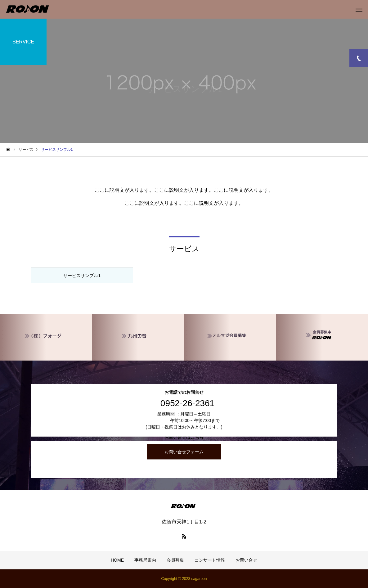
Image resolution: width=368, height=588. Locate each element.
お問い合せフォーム (184, 452)
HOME (117, 560)
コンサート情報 (210, 560)
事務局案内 (145, 560)
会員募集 (175, 560)
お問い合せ (246, 560)
